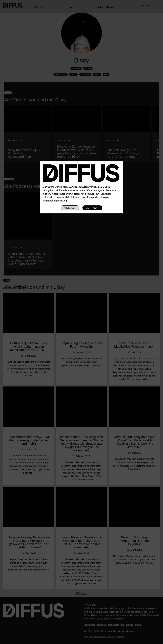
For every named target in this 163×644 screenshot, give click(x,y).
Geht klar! (92, 208)
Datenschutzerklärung (55, 201)
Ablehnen (70, 208)
